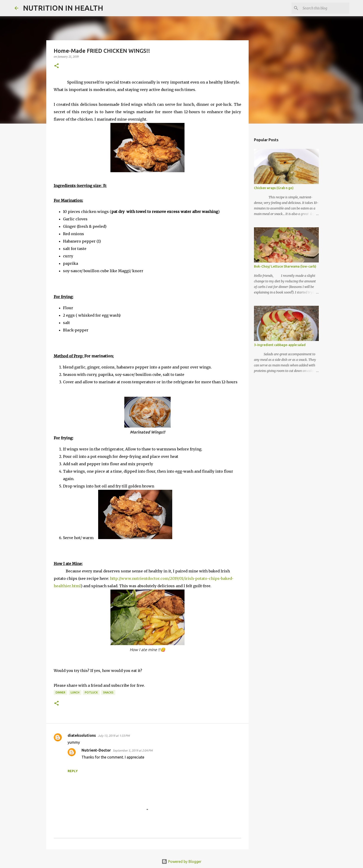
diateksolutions (82, 735)
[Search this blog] (325, 8)
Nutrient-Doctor (96, 750)
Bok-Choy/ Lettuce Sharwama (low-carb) (285, 266)
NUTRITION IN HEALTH (63, 8)
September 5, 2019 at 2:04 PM (133, 750)
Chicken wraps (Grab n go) (274, 188)
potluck (91, 692)
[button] (56, 66)
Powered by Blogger (181, 862)
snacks (108, 692)
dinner (60, 692)
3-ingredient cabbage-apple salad (280, 345)
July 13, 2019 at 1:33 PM (114, 736)
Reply (73, 771)
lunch (75, 692)
